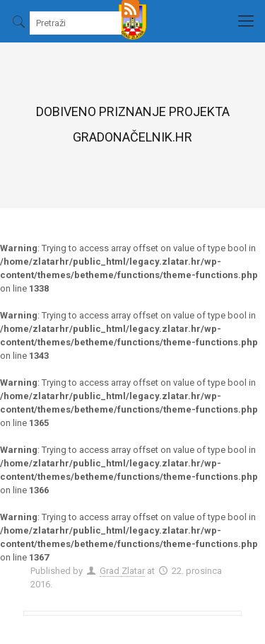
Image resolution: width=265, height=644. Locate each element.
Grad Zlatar (122, 571)
